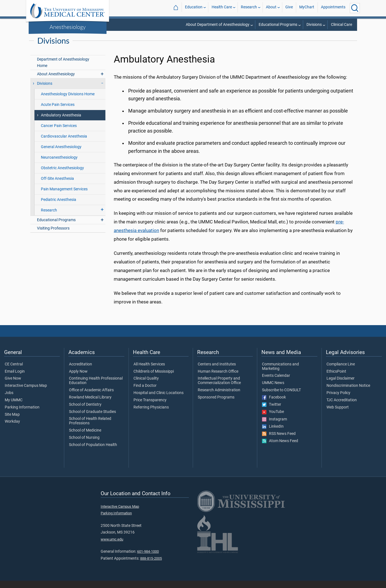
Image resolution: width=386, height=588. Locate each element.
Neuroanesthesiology (59, 165)
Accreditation (81, 372)
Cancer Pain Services (59, 133)
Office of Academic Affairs (91, 397)
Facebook (274, 405)
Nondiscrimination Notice (348, 393)
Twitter (272, 412)
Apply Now (78, 379)
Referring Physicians (151, 415)
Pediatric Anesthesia (59, 207)
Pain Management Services (64, 196)
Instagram (274, 427)
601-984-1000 (148, 559)
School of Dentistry (85, 412)
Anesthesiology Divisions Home (68, 101)
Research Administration (219, 397)
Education (194, 8)
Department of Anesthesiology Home (63, 70)
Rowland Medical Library (90, 405)
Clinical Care (342, 25)
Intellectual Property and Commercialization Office (219, 388)
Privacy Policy (338, 400)
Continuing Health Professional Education (96, 388)
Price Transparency (150, 407)
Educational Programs (278, 25)
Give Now (13, 386)
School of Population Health (93, 452)
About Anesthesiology (56, 81)
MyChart (307, 8)
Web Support (338, 415)
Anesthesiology (68, 27)
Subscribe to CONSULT (281, 397)
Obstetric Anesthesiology (62, 175)
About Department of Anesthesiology (218, 25)
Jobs (9, 400)
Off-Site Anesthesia (57, 186)
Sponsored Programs (216, 405)
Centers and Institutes (217, 372)
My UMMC (14, 407)
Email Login (15, 379)
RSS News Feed (279, 441)
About (271, 8)
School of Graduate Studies (92, 419)
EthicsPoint (336, 379)
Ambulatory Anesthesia (61, 122)
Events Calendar (276, 383)
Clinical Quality (146, 386)
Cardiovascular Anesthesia (64, 144)
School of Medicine (85, 438)
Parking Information (22, 415)
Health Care (222, 8)
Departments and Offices (243, 36)
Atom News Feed (280, 448)
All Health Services (149, 372)
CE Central (14, 372)
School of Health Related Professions (90, 428)
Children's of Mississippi (154, 379)
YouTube (273, 419)
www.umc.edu (112, 546)
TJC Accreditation (342, 407)
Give (289, 8)
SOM (212, 36)
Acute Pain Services (58, 112)
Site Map (12, 422)
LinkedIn (273, 434)
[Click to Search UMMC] (355, 8)
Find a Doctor (145, 393)
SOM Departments (286, 36)
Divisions (314, 25)
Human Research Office (218, 379)
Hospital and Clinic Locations (159, 400)
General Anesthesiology (61, 154)
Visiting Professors (53, 236)
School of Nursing (84, 445)
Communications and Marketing (280, 374)
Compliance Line (341, 372)
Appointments (333, 8)
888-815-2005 (151, 566)
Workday (12, 429)
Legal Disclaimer (341, 386)
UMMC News (273, 390)
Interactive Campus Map (26, 393)
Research (249, 8)
